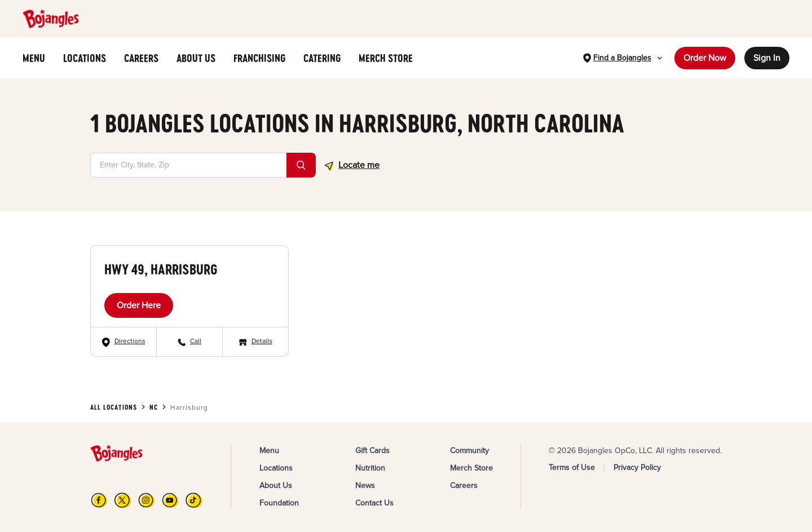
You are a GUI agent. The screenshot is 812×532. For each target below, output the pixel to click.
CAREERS (141, 58)
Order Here (139, 305)
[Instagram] (147, 500)
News (365, 486)
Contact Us (374, 503)
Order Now (705, 58)
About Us (276, 486)
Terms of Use (572, 467)
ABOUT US (196, 58)
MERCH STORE (386, 58)
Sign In (767, 58)
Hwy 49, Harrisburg (161, 269)
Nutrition (370, 468)
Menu (269, 451)
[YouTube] (170, 500)
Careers (464, 486)
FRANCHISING (259, 58)
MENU (34, 58)
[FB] (99, 500)
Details (262, 341)
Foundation (279, 503)
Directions (130, 341)
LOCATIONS (85, 58)
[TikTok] (194, 500)
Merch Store (471, 468)
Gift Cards (372, 451)
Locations (276, 468)
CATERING (322, 58)
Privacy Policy (637, 467)
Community (469, 451)
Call (196, 341)
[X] (123, 500)
